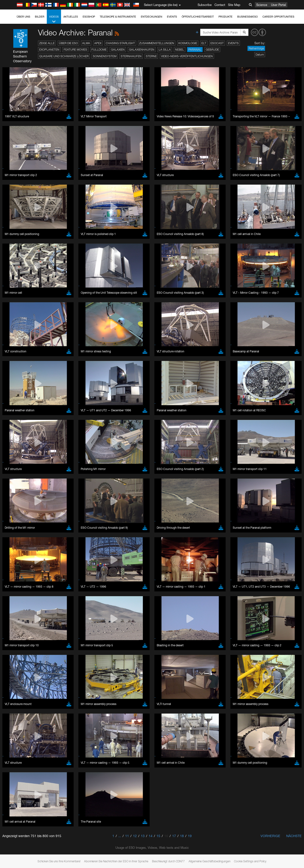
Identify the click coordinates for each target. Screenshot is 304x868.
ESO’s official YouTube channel (112, 570)
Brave (18, 648)
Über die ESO (68, 43)
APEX (98, 43)
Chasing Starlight (120, 43)
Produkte (226, 17)
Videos (54, 19)
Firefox (19, 661)
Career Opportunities (278, 17)
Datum (260, 55)
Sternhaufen (131, 56)
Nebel (180, 50)
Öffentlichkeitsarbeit (198, 17)
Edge (18, 657)
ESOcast (217, 43)
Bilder (40, 17)
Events (172, 17)
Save (15, 735)
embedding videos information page (273, 574)
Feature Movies (75, 50)
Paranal (195, 50)
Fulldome (99, 50)
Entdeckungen (152, 17)
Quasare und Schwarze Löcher (64, 56)
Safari (18, 666)
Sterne (151, 56)
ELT (204, 43)
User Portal (278, 5)
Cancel (38, 735)
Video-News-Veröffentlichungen (187, 56)
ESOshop (89, 17)
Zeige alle (47, 43)
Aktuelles (71, 17)
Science (262, 5)
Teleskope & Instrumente (118, 17)
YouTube (10, 570)
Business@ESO (247, 17)
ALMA (86, 43)
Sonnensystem (105, 56)
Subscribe (205, 5)
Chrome (20, 652)
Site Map (234, 5)
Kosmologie (188, 43)
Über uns (23, 17)
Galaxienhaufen (142, 50)
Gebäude (212, 50)
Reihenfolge (256, 48)
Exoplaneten (49, 50)
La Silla (165, 50)
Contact (220, 5)
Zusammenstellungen (157, 43)
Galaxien (118, 50)
